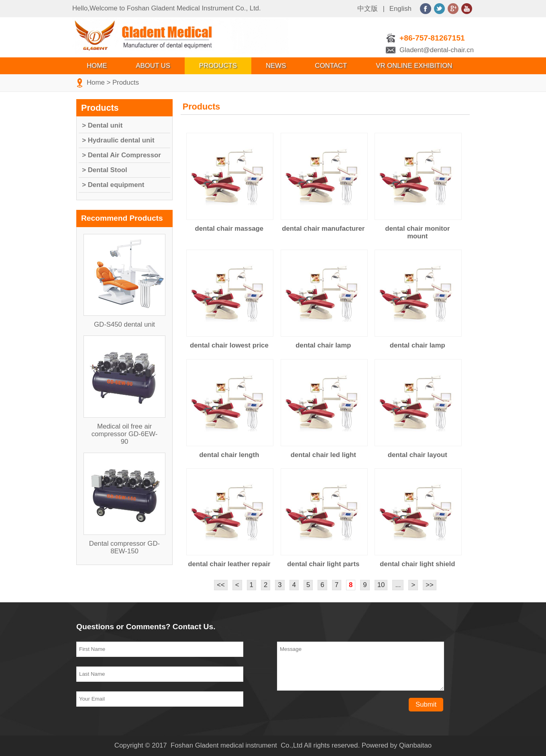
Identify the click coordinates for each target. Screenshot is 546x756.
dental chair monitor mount (417, 232)
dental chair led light (323, 455)
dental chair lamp (323, 345)
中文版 (368, 9)
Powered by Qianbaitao (397, 745)
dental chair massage (229, 229)
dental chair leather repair (229, 564)
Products (218, 66)
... (398, 585)
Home (97, 66)
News (276, 66)
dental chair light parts (323, 564)
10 (381, 585)
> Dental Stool (104, 170)
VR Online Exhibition (414, 66)
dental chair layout (418, 455)
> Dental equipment (113, 185)
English (400, 9)
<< (221, 585)
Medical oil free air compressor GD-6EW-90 (125, 434)
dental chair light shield (417, 564)
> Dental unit (102, 125)
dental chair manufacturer (323, 229)
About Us (153, 66)
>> (430, 585)
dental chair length (229, 455)
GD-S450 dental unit (124, 324)
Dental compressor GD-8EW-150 (124, 547)
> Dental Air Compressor (121, 155)
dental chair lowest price (229, 345)
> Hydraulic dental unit (118, 140)
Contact (331, 66)
